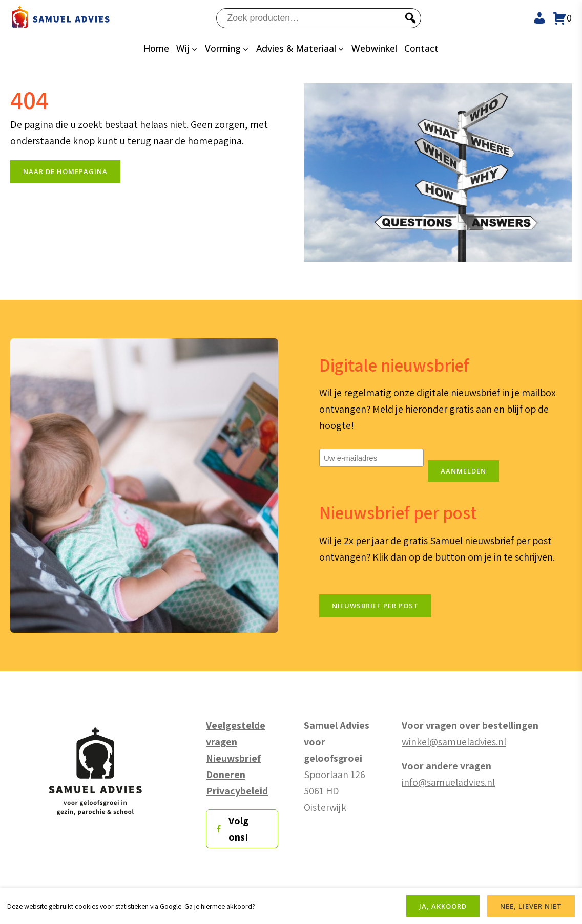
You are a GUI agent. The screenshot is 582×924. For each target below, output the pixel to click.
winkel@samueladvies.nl (454, 742)
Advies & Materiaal (296, 48)
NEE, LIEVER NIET (531, 906)
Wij (183, 48)
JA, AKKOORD (443, 906)
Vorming (223, 48)
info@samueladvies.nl (448, 783)
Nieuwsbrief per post (375, 606)
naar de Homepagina (65, 172)
